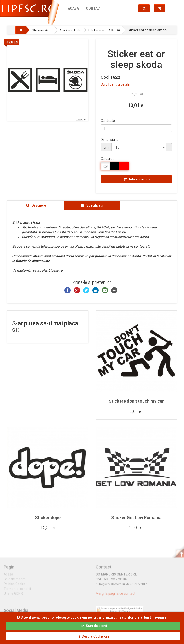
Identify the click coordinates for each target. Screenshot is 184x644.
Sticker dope (48, 517)
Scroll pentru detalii (115, 84)
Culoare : (107, 159)
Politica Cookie (15, 586)
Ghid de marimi (15, 581)
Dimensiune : (110, 140)
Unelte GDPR (13, 596)
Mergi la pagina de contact (115, 596)
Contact (94, 8)
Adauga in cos (137, 179)
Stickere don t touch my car (136, 401)
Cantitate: (108, 121)
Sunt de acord (94, 626)
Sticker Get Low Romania (136, 517)
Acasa (73, 8)
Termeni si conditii (17, 591)
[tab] (35, 205)
